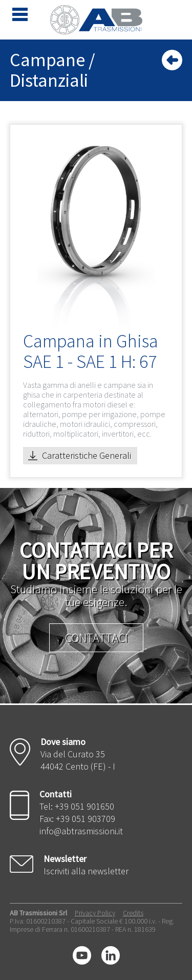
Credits (133, 913)
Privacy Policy (95, 913)
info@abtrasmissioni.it (81, 831)
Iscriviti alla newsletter (86, 871)
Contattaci (96, 638)
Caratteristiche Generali (87, 455)
